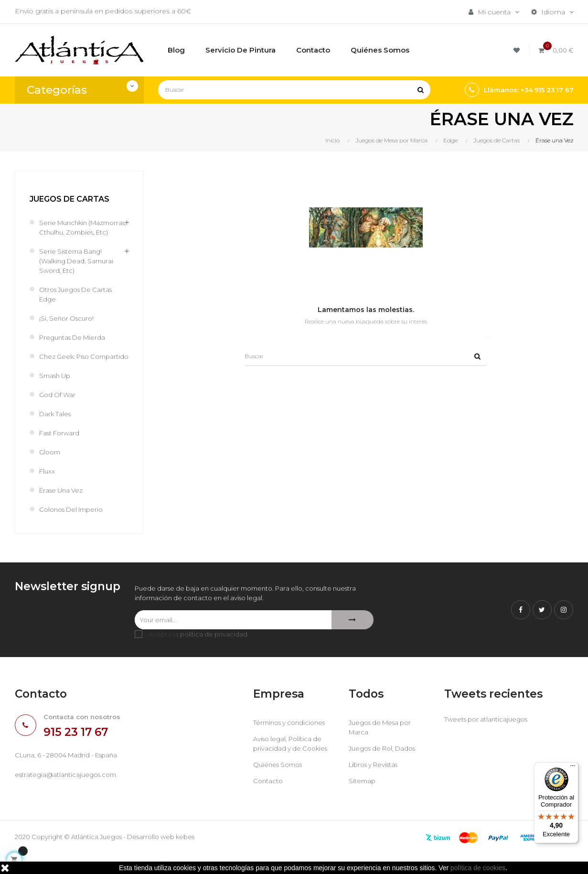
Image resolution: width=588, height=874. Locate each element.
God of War (59, 414)
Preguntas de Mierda (75, 347)
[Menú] (573, 768)
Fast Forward (61, 452)
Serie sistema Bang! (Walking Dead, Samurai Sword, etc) (78, 270)
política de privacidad (214, 655)
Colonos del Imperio (75, 529)
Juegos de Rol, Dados (386, 769)
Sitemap (363, 801)
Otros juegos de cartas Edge (79, 304)
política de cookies (478, 868)
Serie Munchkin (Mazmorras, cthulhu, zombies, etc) (74, 232)
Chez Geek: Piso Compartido (66, 371)
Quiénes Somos (280, 785)
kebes (201, 857)
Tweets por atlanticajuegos (489, 740)
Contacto (269, 801)
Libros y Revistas (376, 785)
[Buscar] (294, 90)
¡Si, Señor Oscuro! (68, 328)
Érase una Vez (63, 509)
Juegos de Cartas (69, 199)
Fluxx (48, 490)
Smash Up (57, 395)
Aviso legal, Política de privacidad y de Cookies (292, 764)
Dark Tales (56, 433)
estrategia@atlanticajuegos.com (68, 796)
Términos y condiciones (292, 743)
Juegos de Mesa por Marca (383, 748)
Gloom (51, 471)
